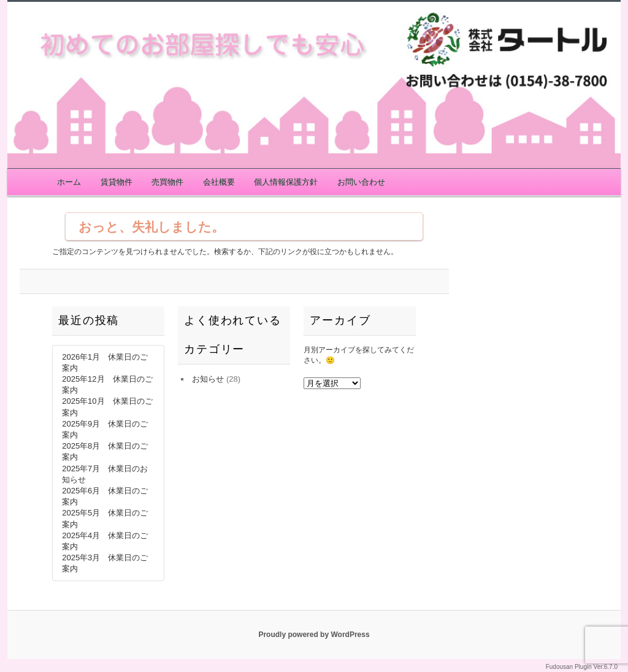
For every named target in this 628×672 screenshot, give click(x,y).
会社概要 (219, 182)
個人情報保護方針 (286, 182)
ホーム (69, 182)
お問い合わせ (361, 182)
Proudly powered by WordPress (314, 635)
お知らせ (208, 379)
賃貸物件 (117, 182)
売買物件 (167, 182)
